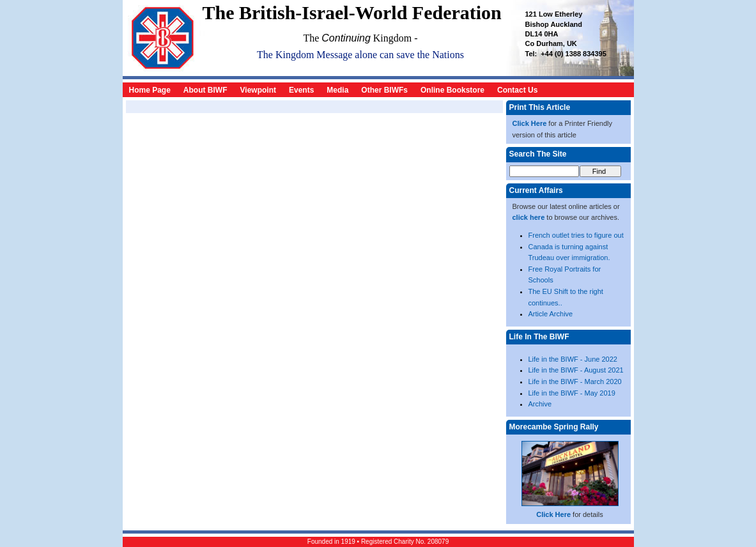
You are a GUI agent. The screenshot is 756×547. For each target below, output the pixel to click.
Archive (540, 404)
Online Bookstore (452, 90)
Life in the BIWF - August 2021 (576, 370)
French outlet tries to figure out (576, 235)
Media (337, 90)
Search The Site (538, 154)
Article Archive (551, 314)
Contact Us (517, 90)
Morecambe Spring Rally (554, 427)
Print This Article (540, 107)
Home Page (150, 90)
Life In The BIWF (539, 337)
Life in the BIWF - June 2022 (573, 359)
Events (301, 90)
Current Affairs (536, 190)
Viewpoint (258, 90)
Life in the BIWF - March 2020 (575, 381)
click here (529, 217)
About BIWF (205, 90)
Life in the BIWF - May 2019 (572, 393)
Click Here (530, 123)
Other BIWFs (384, 90)
